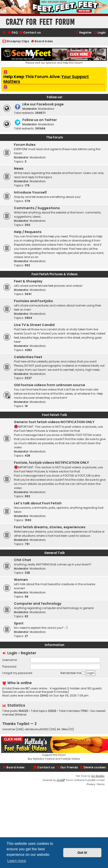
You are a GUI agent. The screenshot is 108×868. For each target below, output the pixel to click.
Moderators (46, 109)
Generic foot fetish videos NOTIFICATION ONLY (54, 422)
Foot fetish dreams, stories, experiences (50, 527)
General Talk (55, 553)
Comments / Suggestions (37, 208)
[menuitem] (13, 33)
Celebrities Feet (28, 357)
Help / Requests (28, 232)
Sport (19, 623)
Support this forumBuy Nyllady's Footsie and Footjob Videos (54, 749)
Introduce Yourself (30, 192)
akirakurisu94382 (37, 729)
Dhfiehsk (21, 715)
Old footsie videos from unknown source (50, 385)
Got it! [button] (82, 853)
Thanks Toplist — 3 (19, 724)
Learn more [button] (17, 861)
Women (21, 580)
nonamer (9, 729)
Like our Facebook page (43, 104)
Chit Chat (22, 560)
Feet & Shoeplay (28, 281)
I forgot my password (17, 673)
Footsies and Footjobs (33, 301)
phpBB (60, 780)
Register (29, 653)
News (19, 169)
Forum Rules (25, 145)
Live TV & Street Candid (34, 325)
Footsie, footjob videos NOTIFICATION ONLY (51, 463)
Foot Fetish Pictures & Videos (55, 274)
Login (12, 653)
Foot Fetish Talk (55, 415)
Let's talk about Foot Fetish (38, 503)
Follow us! (55, 97)
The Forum (55, 137)
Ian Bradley (98, 776)
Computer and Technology (38, 604)
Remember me (73, 673)
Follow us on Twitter (40, 120)
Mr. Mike (62, 729)
